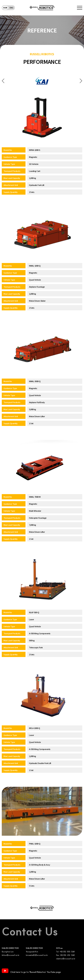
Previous (3, 81)
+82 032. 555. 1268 (67, 952)
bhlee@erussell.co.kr (11, 955)
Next (81, 81)
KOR (5, 8)
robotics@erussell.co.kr (66, 959)
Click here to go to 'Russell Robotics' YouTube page (31, 971)
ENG (12, 8)
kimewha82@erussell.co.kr (37, 955)
